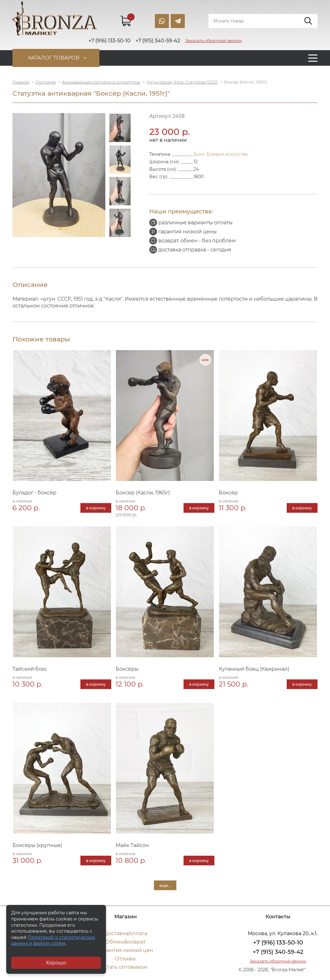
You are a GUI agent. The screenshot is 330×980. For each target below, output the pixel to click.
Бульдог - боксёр (34, 493)
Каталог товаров (54, 58)
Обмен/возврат (126, 942)
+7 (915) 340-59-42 (278, 952)
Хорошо (56, 963)
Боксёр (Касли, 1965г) (143, 493)
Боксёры (127, 669)
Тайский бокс (30, 669)
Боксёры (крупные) (37, 845)
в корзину (96, 508)
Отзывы (125, 959)
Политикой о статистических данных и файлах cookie (53, 940)
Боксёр (228, 493)
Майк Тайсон (132, 845)
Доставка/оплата (126, 933)
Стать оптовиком (125, 967)
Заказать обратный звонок (213, 40)
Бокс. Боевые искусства (221, 154)
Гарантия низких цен (125, 950)
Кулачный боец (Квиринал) (254, 669)
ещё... (165, 885)
